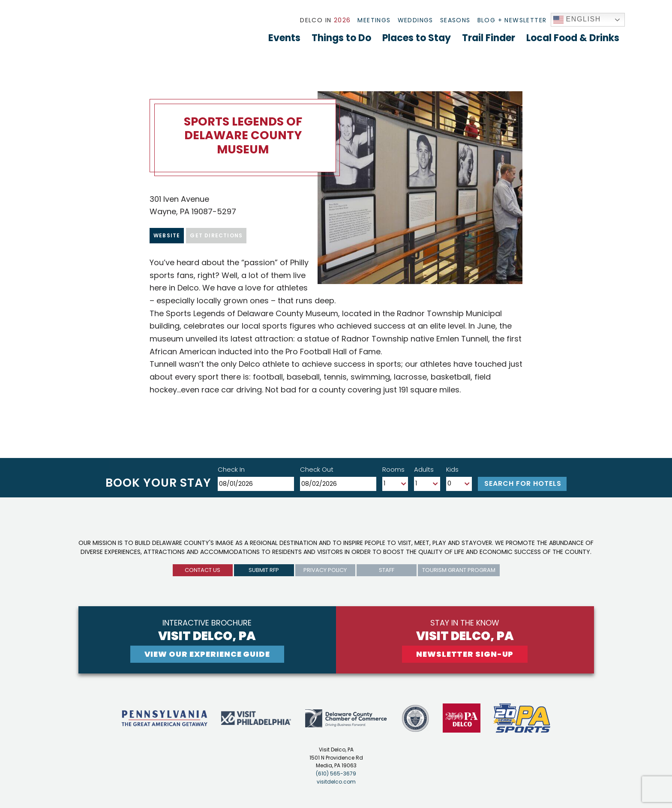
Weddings (415, 20)
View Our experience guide (207, 654)
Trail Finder (489, 38)
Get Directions (216, 235)
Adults (424, 469)
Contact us (202, 570)
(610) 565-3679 (336, 774)
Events (284, 38)
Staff (387, 570)
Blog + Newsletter (512, 20)
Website (167, 235)
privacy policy (325, 570)
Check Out (317, 469)
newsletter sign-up (465, 654)
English (577, 20)
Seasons (455, 20)
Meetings (374, 20)
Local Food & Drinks (573, 38)
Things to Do (341, 38)
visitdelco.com (336, 782)
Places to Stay (417, 38)
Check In (231, 469)
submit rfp (264, 570)
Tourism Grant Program (459, 570)
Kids (452, 469)
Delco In (325, 20)
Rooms (393, 469)
